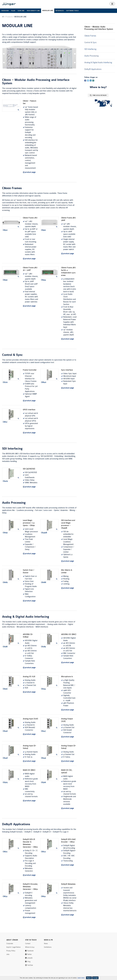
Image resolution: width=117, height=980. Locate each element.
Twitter (29, 959)
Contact (106, 2)
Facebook (30, 956)
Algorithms (77, 8)
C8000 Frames (90, 41)
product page (30, 177)
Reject (89, 978)
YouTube (30, 970)
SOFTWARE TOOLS (72, 16)
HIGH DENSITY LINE (33, 16)
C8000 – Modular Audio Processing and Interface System (99, 33)
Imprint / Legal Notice (13, 952)
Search (114, 2)
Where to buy (107, 8)
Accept (95, 978)
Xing (29, 966)
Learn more (81, 978)
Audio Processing (91, 61)
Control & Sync (91, 47)
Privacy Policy (11, 956)
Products (56, 8)
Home (49, 8)
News (91, 2)
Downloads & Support (91, 8)
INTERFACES (60, 16)
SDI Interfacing (90, 54)
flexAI (13, 16)
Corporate (10, 948)
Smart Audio (67, 8)
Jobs (8, 959)
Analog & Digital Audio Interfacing (98, 67)
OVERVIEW (5, 16)
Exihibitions (48, 952)
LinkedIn (30, 963)
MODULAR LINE (48, 15)
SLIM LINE (21, 16)
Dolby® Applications (93, 74)
